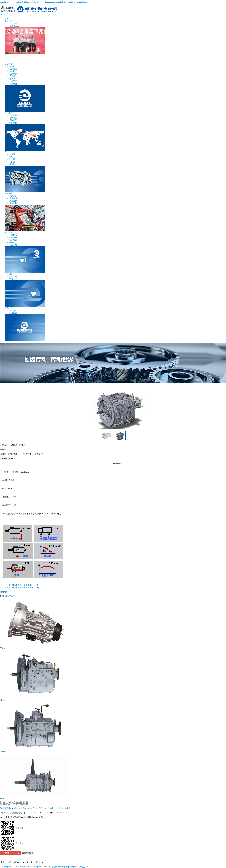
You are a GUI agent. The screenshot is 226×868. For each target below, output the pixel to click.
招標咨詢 (13, 279)
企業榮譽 (13, 81)
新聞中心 (8, 21)
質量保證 (13, 198)
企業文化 (8, 64)
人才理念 (13, 235)
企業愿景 (13, 69)
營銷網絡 (13, 115)
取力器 (12, 159)
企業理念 (13, 71)
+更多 (10, 596)
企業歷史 (13, 84)
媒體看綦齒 (14, 26)
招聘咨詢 (13, 242)
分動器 (12, 162)
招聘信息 (13, 237)
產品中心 (8, 152)
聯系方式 (13, 311)
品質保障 (8, 193)
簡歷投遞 (13, 240)
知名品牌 (13, 79)
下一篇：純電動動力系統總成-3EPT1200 (22, 587)
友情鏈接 (10, 853)
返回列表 (4, 592)
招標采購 (8, 274)
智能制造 (13, 196)
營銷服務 (8, 113)
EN (1, 15)
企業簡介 (13, 66)
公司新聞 (13, 24)
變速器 (12, 154)
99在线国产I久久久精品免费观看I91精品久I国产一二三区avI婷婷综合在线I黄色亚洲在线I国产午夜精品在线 (44, 2)
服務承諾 (13, 118)
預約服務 (13, 123)
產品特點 (109, 463)
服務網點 (13, 120)
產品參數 (117, 463)
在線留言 (13, 313)
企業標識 (13, 74)
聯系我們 (8, 308)
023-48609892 (7, 458)
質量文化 (13, 201)
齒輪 (11, 157)
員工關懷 (13, 245)
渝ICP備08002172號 (59, 813)
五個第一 (13, 76)
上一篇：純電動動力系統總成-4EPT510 (21, 585)
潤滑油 (12, 164)
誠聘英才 (8, 233)
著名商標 (13, 203)
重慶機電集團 (28, 853)
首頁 (7, 19)
